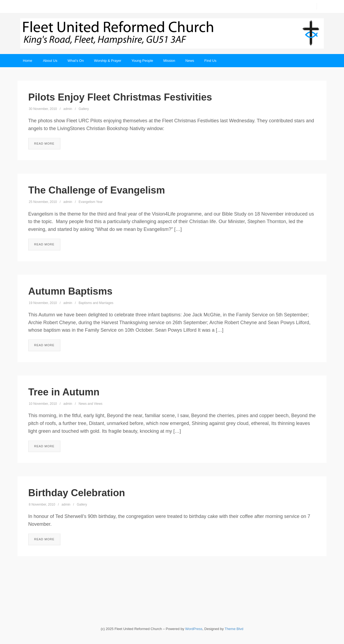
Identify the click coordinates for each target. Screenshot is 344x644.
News (190, 61)
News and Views (90, 404)
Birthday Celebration (77, 493)
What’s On (76, 61)
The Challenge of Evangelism (97, 190)
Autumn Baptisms (70, 291)
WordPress (194, 629)
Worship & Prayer (108, 61)
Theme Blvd (234, 629)
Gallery (84, 109)
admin (68, 109)
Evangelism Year (90, 202)
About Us (50, 61)
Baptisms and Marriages (96, 303)
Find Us (210, 61)
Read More (44, 144)
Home (28, 61)
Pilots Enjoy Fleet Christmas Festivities (120, 97)
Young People (142, 61)
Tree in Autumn (64, 392)
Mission (169, 61)
